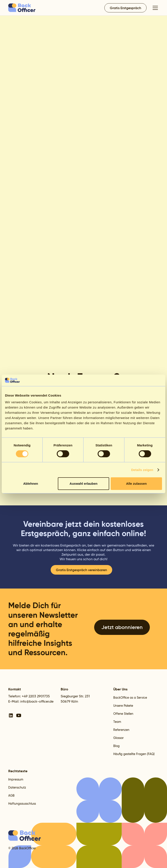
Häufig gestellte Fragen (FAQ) (134, 754)
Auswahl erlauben (83, 484)
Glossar (119, 738)
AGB (11, 796)
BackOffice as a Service (130, 698)
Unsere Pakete (123, 706)
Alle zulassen (136, 484)
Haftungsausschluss (22, 804)
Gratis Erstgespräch (125, 8)
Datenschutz (17, 787)
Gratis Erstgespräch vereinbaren (81, 570)
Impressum (16, 779)
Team (117, 722)
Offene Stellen (123, 714)
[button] (154, 8)
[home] (22, 8)
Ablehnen (31, 484)
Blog (116, 746)
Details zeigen (142, 470)
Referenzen (121, 730)
